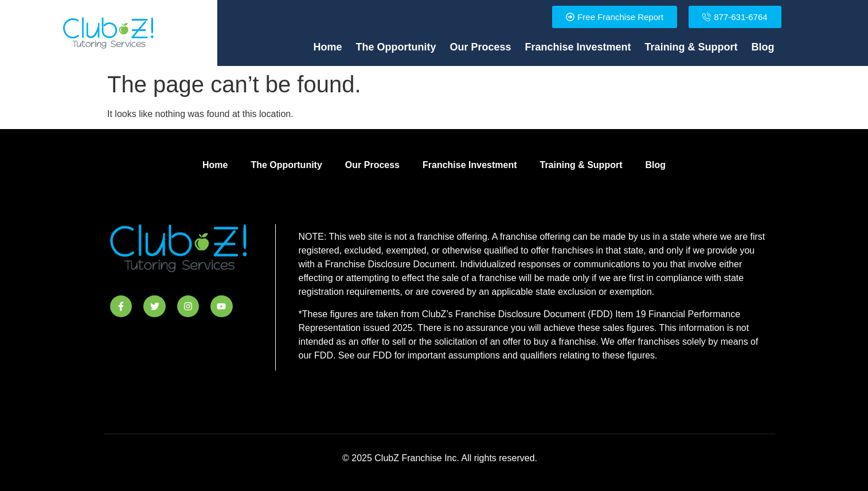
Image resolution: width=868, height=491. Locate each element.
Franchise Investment (578, 47)
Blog (763, 47)
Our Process (480, 47)
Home (327, 47)
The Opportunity (396, 47)
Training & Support (691, 47)
